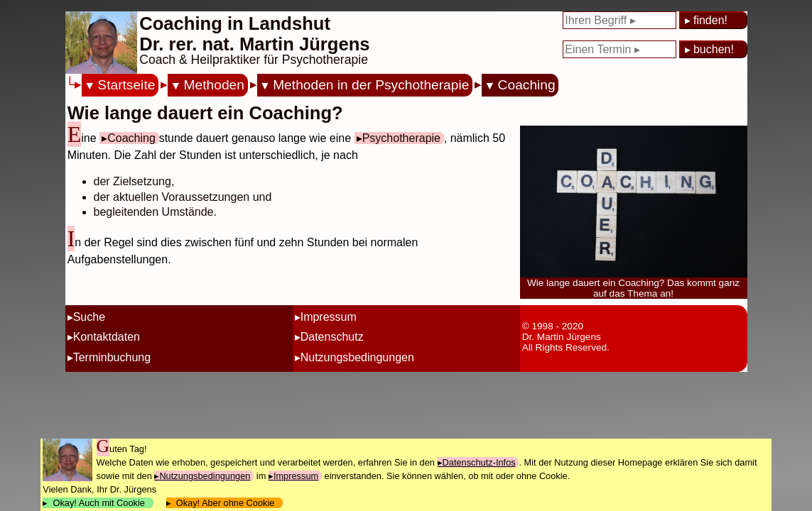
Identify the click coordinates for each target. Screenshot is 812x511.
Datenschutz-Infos (479, 462)
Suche (89, 317)
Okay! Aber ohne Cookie (226, 503)
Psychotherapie (401, 138)
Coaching (527, 85)
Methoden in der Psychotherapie (371, 85)
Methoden (214, 85)
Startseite (126, 85)
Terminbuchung (112, 357)
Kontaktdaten (107, 337)
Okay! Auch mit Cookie (99, 503)
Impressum (329, 317)
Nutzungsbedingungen (357, 357)
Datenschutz (332, 337)
